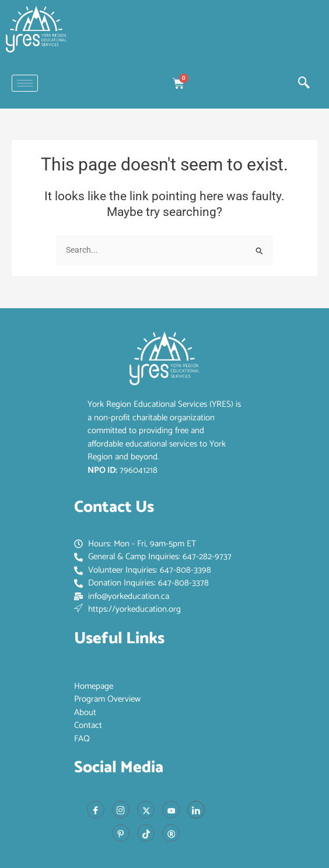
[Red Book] (171, 833)
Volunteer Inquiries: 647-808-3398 (143, 571)
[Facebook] (96, 810)
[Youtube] (171, 810)
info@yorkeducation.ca (122, 597)
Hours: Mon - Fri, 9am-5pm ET (135, 544)
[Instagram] (121, 810)
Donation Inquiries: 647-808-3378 (141, 583)
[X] (146, 810)
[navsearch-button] (304, 83)
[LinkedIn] (196, 810)
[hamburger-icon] (25, 83)
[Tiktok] (146, 833)
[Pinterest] (121, 833)
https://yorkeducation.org (127, 610)
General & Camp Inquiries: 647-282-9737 (153, 557)
